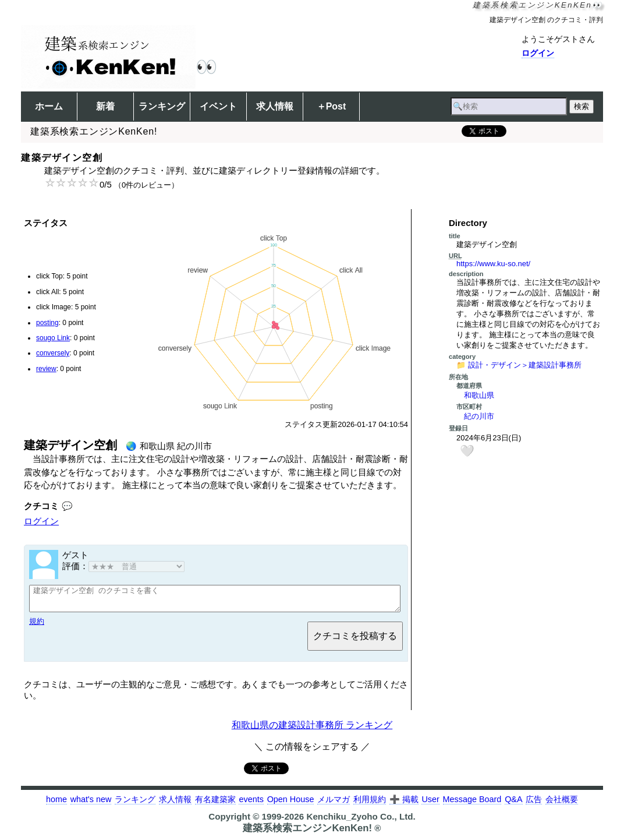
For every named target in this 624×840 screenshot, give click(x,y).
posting (47, 323)
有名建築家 (215, 804)
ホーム (49, 106)
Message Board (472, 804)
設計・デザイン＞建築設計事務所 (525, 365)
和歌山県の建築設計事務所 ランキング (312, 730)
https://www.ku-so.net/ (493, 264)
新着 (105, 106)
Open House (291, 804)
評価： (123, 566)
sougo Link (53, 338)
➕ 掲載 (404, 804)
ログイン (538, 53)
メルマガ (334, 804)
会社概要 (562, 804)
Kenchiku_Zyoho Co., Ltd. (361, 822)
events (251, 804)
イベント (218, 106)
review (46, 369)
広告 (534, 804)
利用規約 (370, 804)
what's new (91, 804)
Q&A (513, 804)
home (56, 804)
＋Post (331, 106)
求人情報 (275, 106)
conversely (53, 353)
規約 (37, 627)
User (430, 804)
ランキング (162, 106)
